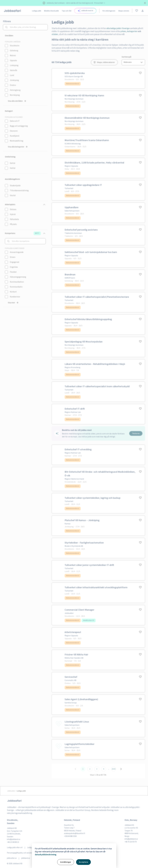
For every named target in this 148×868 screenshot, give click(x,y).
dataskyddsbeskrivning (46, 855)
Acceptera (83, 862)
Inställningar (66, 862)
